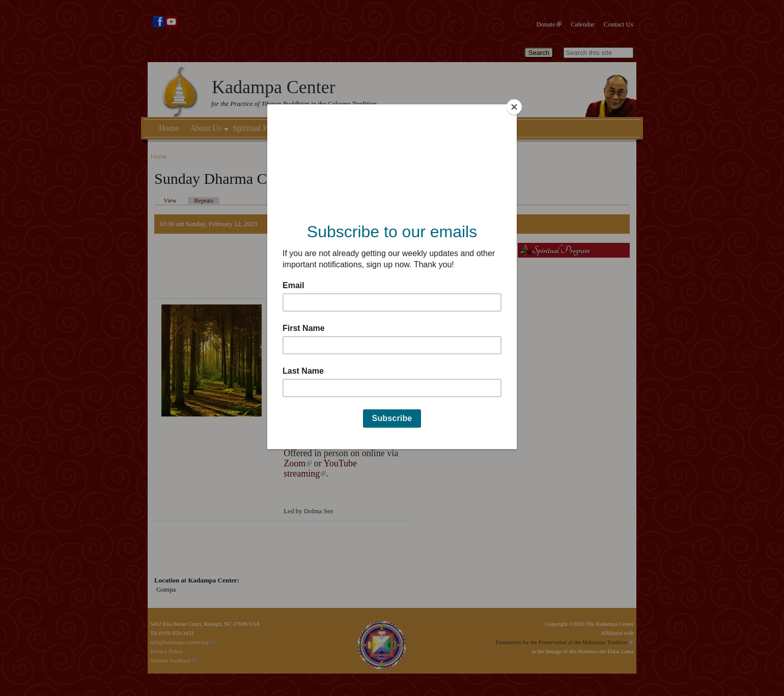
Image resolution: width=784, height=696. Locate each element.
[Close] (514, 107)
